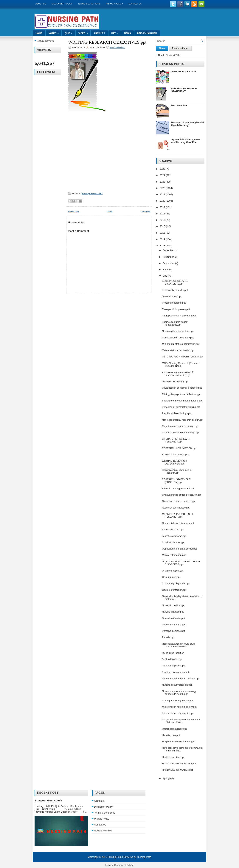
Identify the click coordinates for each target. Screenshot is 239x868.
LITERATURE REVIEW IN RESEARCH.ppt (176, 440)
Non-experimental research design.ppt (182, 420)
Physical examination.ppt (175, 672)
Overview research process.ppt (179, 501)
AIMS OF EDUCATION (184, 72)
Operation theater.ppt (173, 618)
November (169, 257)
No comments (117, 47)
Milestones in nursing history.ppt (179, 707)
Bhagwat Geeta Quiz (48, 800)
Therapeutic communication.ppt (179, 316)
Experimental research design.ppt (180, 426)
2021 (163, 194)
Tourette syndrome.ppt (174, 536)
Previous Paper (147, 33)
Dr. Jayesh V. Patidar (124, 865)
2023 (163, 182)
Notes (55, 32)
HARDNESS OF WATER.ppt (177, 770)
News (128, 33)
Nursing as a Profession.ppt (177, 685)
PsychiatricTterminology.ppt (177, 413)
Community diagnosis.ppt (176, 583)
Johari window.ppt (172, 296)
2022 (163, 188)
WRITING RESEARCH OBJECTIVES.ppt (107, 42)
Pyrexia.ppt (168, 637)
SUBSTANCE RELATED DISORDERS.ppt (175, 282)
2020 (163, 201)
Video (84, 32)
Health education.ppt (173, 757)
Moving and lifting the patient (177, 700)
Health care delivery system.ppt (179, 763)
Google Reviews (46, 41)
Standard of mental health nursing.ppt (182, 401)
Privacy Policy (115, 4)
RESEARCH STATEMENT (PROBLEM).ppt (176, 481)
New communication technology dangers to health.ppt (179, 693)
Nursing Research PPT (92, 193)
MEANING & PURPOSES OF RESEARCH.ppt (178, 515)
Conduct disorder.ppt (173, 542)
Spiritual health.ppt (172, 659)
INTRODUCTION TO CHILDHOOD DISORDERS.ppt (181, 563)
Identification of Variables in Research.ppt (177, 471)
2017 (163, 220)
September (169, 263)
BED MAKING (179, 105)
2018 (163, 214)
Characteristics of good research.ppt (181, 495)
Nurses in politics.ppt (173, 605)
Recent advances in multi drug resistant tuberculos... (178, 645)
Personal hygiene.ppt (173, 631)
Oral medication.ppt (172, 571)
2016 (163, 226)
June (166, 270)
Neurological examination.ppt (178, 331)
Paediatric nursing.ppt (174, 625)
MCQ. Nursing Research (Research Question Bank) (181, 365)
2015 (163, 233)
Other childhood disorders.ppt (178, 523)
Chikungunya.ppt (171, 577)
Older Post (145, 212)
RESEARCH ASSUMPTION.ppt (179, 448)
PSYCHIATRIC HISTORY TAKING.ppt (182, 357)
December (169, 250)
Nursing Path (115, 857)
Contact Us (135, 4)
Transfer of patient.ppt (174, 666)
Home (39, 33)
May (165, 276)
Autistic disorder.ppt (172, 529)
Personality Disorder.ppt (175, 290)
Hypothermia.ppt (171, 735)
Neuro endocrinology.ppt (175, 381)
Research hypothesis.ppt (175, 455)
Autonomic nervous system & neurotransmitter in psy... (178, 374)
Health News (165, 55)
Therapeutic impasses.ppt (176, 309)
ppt (116, 32)
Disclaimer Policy (62, 4)
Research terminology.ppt (176, 508)
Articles (99, 33)
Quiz (70, 32)
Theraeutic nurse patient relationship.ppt (175, 323)
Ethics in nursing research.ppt (178, 488)
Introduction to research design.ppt (181, 433)
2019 (163, 207)
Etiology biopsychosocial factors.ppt (181, 394)
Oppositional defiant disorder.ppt (179, 549)
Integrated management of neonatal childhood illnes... (181, 721)
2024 (163, 175)
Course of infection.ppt (174, 590)
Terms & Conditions (89, 4)
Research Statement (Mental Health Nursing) (187, 124)
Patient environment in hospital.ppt (180, 678)
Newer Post (73, 212)
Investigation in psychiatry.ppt (178, 338)
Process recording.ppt (174, 303)
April (165, 778)
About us (41, 4)
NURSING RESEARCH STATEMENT (184, 90)
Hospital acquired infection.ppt (178, 741)
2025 (163, 169)
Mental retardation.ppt (174, 555)
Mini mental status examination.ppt (181, 344)
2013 (163, 245)
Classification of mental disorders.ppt (182, 388)
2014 (163, 239)
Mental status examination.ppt (178, 350)
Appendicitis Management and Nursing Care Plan (186, 141)
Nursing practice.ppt (173, 612)
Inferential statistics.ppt (174, 729)
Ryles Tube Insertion (173, 653)
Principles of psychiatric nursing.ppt (181, 407)
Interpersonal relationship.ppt (178, 713)
